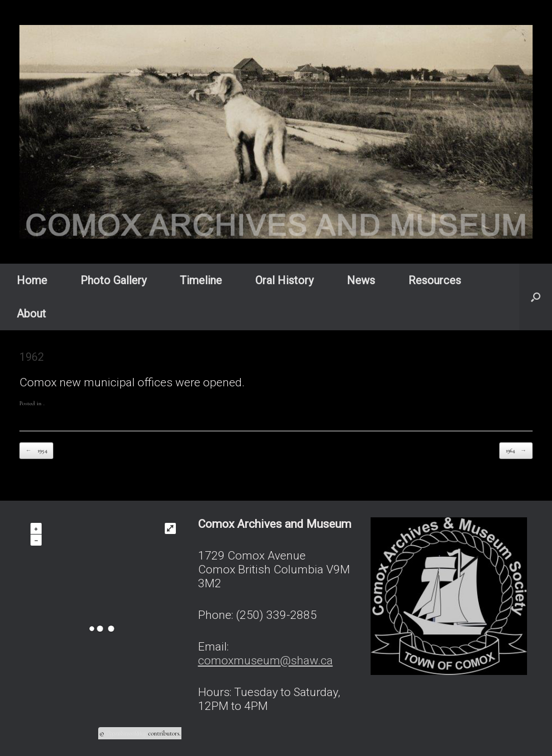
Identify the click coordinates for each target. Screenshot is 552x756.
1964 (516, 451)
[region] (276, 132)
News (361, 280)
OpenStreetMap (126, 733)
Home (32, 280)
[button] (536, 297)
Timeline (201, 280)
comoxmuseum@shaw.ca (265, 661)
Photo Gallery (113, 280)
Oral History (284, 280)
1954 (36, 451)
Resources (435, 280)
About (31, 314)
